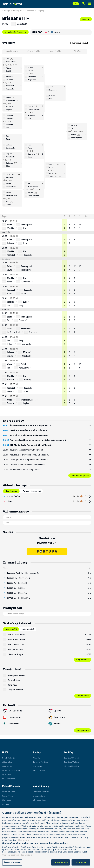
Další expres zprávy (80, 475)
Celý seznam (83, 696)
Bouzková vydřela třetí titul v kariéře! (26, 450)
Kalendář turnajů (11, 786)
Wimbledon (7, 800)
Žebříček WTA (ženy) (72, 762)
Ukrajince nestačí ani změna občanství (29, 430)
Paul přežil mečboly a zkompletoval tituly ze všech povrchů (38, 440)
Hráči (5, 752)
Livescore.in (12, 717)
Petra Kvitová (7, 766)
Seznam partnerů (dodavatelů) (17, 855)
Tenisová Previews (41, 762)
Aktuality (36, 758)
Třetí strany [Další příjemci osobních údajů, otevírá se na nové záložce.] (23, 840)
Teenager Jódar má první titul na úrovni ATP (30, 460)
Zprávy (55, 711)
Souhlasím (81, 862)
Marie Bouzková (9, 779)
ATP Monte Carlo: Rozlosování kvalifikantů (30, 445)
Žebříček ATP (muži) (72, 758)
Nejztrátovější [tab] (28, 629)
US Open (6, 804)
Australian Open (9, 792)
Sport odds (57, 717)
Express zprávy (39, 770)
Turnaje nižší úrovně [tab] (32, 491)
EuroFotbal (11, 724)
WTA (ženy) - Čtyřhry (15, 32)
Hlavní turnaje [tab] (11, 491)
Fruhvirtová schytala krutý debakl (25, 469)
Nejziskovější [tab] (11, 629)
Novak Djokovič (8, 758)
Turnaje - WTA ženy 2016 (14, 11)
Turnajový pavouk (80, 43)
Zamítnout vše (61, 862)
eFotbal (55, 724)
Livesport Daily (39, 796)
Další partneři (83, 730)
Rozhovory (37, 766)
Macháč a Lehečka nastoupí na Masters (29, 435)
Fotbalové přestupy (41, 792)
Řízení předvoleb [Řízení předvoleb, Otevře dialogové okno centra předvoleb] (12, 862)
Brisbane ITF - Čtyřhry (36, 11)
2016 (86, 19)
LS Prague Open (39, 800)
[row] (47, 225)
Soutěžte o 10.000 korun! (47, 540)
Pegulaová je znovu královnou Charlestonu (29, 455)
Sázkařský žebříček (71, 766)
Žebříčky (69, 752)
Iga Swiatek (7, 775)
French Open (7, 796)
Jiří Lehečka (7, 762)
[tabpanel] (47, 499)
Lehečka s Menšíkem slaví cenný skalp (27, 465)
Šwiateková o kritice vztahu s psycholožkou (31, 425)
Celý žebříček (82, 660)
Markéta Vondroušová (11, 770)
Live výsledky (12, 711)
